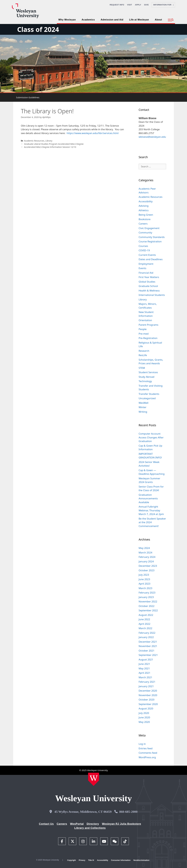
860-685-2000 (128, 812)
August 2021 (146, 659)
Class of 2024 (38, 29)
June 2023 (144, 579)
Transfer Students (149, 394)
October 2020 (147, 700)
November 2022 (148, 601)
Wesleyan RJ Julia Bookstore (122, 824)
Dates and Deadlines (151, 259)
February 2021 (147, 682)
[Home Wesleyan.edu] (94, 779)
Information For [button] (163, 5)
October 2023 (147, 570)
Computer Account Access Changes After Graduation (151, 437)
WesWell (144, 403)
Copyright (72, 860)
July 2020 (144, 713)
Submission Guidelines (28, 97)
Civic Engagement (149, 228)
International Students (152, 295)
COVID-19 (144, 250)
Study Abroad (147, 377)
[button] (171, 20)
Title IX (91, 860)
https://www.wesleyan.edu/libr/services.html (93, 133)
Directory (93, 824)
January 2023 (146, 597)
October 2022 (147, 606)
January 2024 (146, 561)
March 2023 (146, 588)
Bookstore (145, 219)
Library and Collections (90, 828)
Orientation (145, 320)
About (158, 20)
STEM (142, 368)
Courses (143, 246)
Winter (143, 407)
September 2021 (148, 655)
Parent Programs (149, 325)
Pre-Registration (148, 338)
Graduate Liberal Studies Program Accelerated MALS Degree (54, 144)
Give (146, 5)
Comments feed (148, 753)
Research (144, 351)
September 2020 (148, 704)
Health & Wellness (149, 291)
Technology (145, 381)
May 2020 (144, 722)
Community (145, 232)
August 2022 (146, 615)
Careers (143, 224)
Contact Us (46, 824)
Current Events (147, 255)
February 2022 (147, 633)
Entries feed (146, 748)
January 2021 (146, 686)
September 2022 (148, 610)
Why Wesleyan (67, 20)
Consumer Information (121, 860)
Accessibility (146, 201)
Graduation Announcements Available (148, 498)
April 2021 (144, 673)
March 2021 (146, 677)
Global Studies (147, 282)
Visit (130, 5)
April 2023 (144, 584)
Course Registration (150, 241)
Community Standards (152, 237)
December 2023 (148, 566)
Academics (88, 20)
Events (142, 268)
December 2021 (148, 642)
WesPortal (77, 824)
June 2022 (144, 619)
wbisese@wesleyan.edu (152, 137)
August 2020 (146, 708)
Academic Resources (34, 141)
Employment (146, 264)
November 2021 (148, 646)
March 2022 (146, 628)
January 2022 (146, 637)
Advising (144, 206)
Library (49, 141)
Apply (138, 5)
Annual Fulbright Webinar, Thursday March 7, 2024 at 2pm (151, 510)
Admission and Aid (112, 20)
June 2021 (144, 664)
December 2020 (148, 691)
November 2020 (148, 695)
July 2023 (144, 575)
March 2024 (146, 552)
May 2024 (144, 548)
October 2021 (147, 651)
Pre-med (144, 334)
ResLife (143, 355)
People (143, 329)
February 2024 (147, 557)
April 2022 (144, 624)
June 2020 (144, 717)
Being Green (146, 215)
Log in (142, 744)
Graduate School (148, 286)
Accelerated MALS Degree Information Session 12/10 (50, 147)
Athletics (144, 210)
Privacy (82, 860)
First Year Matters (149, 277)
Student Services (148, 372)
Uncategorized (147, 398)
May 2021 (144, 668)
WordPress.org (147, 757)
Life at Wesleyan (139, 20)
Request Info (117, 5)
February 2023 (147, 593)
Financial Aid (146, 273)
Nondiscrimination (141, 860)
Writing (143, 412)
